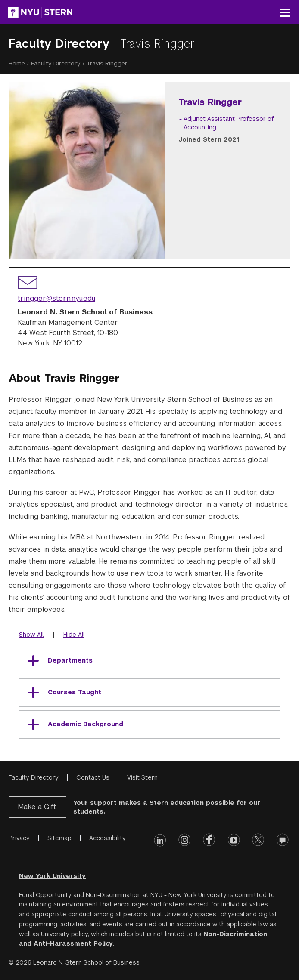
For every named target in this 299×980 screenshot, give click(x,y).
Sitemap (59, 838)
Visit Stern (142, 777)
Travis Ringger (157, 44)
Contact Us (93, 777)
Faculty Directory (61, 44)
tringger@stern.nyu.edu (56, 298)
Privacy (19, 838)
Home (17, 63)
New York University (52, 876)
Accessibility (107, 838)
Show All (31, 635)
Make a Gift (37, 807)
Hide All (74, 635)
